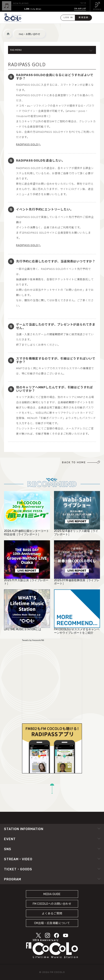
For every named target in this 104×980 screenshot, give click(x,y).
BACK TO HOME (74, 462)
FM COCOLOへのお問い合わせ (52, 904)
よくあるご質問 (52, 913)
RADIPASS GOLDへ (28, 144)
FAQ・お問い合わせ (30, 34)
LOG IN (68, 18)
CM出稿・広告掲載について (52, 923)
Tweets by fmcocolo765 (33, 640)
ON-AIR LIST (80, 9)
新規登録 (84, 18)
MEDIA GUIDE (52, 894)
